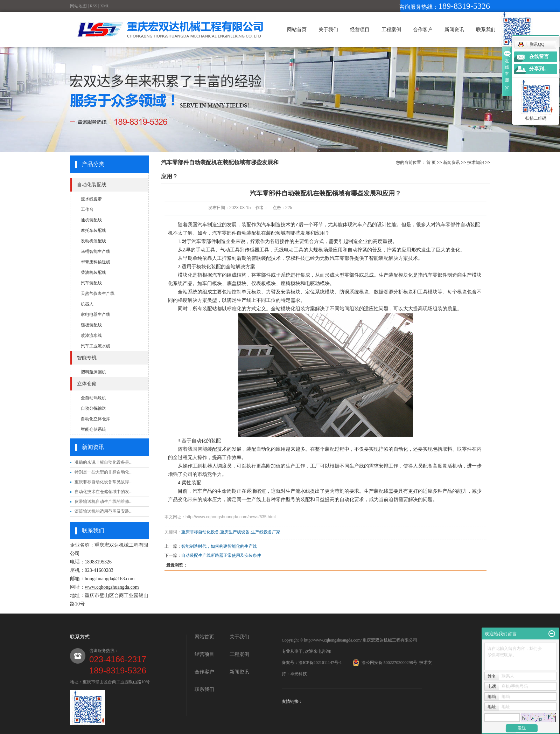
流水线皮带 (91, 199)
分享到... (538, 69)
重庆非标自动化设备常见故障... (104, 482)
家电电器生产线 (96, 314)
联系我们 (486, 29)
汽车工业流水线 (96, 346)
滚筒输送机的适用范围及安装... (104, 511)
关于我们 (328, 29)
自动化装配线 (92, 185)
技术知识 (476, 162)
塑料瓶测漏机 (93, 372)
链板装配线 (91, 325)
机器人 (87, 304)
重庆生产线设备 (235, 532)
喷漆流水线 (91, 335)
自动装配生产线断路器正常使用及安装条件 (221, 555)
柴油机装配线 (93, 272)
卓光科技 (299, 674)
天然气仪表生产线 (98, 293)
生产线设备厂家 (266, 532)
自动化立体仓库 (96, 419)
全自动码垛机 (93, 398)
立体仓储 (87, 384)
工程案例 (391, 29)
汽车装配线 (91, 283)
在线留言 (539, 57)
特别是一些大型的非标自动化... (104, 472)
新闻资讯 (454, 29)
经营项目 (360, 29)
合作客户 (423, 29)
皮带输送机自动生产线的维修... (104, 501)
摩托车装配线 (93, 230)
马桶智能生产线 (96, 251)
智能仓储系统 (93, 429)
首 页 (431, 162)
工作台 (87, 209)
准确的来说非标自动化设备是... (104, 462)
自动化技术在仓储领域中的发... (104, 492)
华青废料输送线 (96, 262)
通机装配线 (91, 220)
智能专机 (87, 358)
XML (105, 6)
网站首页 (297, 29)
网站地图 (78, 6)
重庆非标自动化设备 (200, 532)
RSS (93, 6)
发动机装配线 (93, 241)
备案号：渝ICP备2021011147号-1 (312, 663)
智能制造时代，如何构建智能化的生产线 (219, 546)
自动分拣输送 (93, 408)
